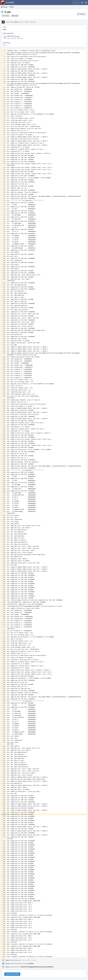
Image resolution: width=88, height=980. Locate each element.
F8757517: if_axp (13, 36)
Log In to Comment (12, 974)
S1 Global (30, 963)
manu (16, 22)
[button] (86, 3)
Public (16, 16)
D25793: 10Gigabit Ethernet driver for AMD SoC (37, 967)
